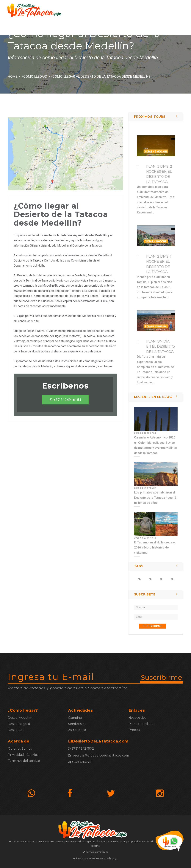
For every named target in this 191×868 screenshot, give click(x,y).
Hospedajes (137, 718)
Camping (75, 718)
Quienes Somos (20, 749)
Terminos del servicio (24, 761)
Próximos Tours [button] (150, 117)
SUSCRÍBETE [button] (145, 594)
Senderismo (77, 724)
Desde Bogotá (19, 724)
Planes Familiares (142, 724)
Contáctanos (149, 28)
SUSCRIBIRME (152, 626)
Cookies (32, 755)
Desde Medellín (20, 718)
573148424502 (173, 28)
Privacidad (16, 755)
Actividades (117, 28)
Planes (100, 28)
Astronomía (77, 730)
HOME (13, 76)
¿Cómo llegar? (81, 28)
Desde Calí (16, 730)
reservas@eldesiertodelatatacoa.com (100, 755)
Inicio (63, 28)
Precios (134, 730)
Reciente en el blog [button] (153, 397)
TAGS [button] (139, 566)
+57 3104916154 (65, 400)
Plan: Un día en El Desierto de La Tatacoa (161, 346)
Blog (133, 28)
